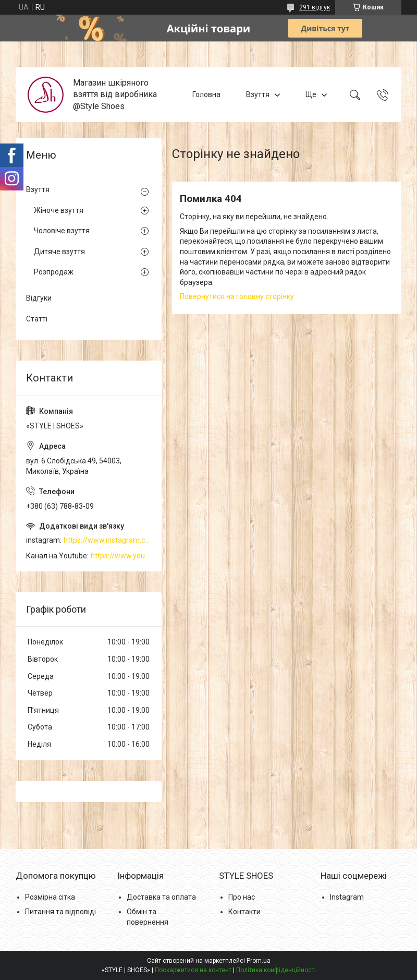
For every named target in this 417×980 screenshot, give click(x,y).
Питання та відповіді (60, 912)
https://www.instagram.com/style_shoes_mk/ (107, 540)
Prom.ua (259, 961)
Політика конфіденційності (276, 970)
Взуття (258, 94)
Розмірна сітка (50, 897)
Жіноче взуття (59, 210)
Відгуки (39, 298)
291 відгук (315, 7)
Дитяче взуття (59, 252)
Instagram (347, 897)
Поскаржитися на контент (193, 970)
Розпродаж (54, 272)
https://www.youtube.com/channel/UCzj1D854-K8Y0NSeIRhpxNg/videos (121, 556)
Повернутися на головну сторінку (237, 296)
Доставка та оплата (161, 897)
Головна (206, 94)
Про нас (242, 897)
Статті (37, 319)
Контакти (244, 912)
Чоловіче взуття (62, 231)
